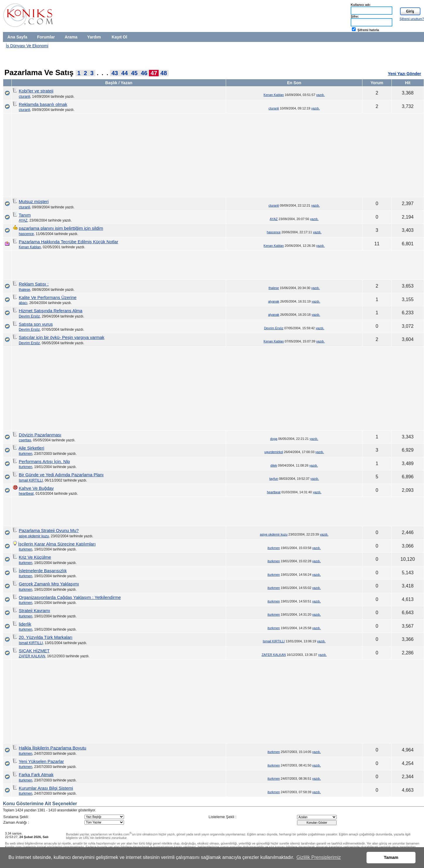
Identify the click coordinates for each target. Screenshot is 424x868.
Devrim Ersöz (29, 316)
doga (274, 439)
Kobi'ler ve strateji (36, 91)
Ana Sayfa (17, 37)
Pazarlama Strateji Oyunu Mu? (49, 530)
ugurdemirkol (274, 452)
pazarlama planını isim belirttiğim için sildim (61, 228)
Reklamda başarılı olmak (43, 104)
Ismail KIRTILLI (31, 480)
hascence (26, 234)
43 (115, 73)
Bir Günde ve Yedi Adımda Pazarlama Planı (61, 475)
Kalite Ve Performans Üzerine (48, 297)
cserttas (25, 440)
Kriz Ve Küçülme (35, 557)
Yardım (94, 37)
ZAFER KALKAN (32, 656)
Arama (71, 37)
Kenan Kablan (274, 95)
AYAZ (23, 220)
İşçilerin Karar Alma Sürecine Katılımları (57, 544)
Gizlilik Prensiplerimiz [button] (319, 857)
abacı (23, 303)
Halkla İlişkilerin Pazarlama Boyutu (52, 748)
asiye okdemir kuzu (34, 536)
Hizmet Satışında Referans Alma (51, 311)
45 (134, 73)
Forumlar (46, 37)
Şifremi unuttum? (412, 19)
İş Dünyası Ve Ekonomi (27, 46)
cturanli (24, 97)
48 (164, 73)
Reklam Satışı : (34, 284)
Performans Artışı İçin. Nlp (44, 461)
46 (144, 73)
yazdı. (320, 95)
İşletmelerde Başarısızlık (43, 571)
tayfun (274, 479)
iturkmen (26, 454)
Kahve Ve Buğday (36, 488)
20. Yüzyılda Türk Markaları (46, 637)
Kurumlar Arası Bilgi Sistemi (46, 788)
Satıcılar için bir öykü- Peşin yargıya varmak (62, 337)
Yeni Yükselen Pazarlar (41, 761)
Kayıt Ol (119, 37)
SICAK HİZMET (34, 651)
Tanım (25, 215)
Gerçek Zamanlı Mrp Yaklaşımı (49, 584)
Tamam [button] (391, 857)
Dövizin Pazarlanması (40, 435)
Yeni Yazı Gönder (405, 74)
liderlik (25, 624)
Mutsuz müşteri (34, 201)
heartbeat (26, 494)
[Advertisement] (316, 55)
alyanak (274, 301)
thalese (24, 290)
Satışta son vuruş (36, 324)
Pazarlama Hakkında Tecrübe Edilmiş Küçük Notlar (68, 242)
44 (125, 73)
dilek (274, 465)
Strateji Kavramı (34, 611)
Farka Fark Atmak (36, 775)
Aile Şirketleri (31, 448)
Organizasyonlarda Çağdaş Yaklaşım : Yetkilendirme (70, 597)
